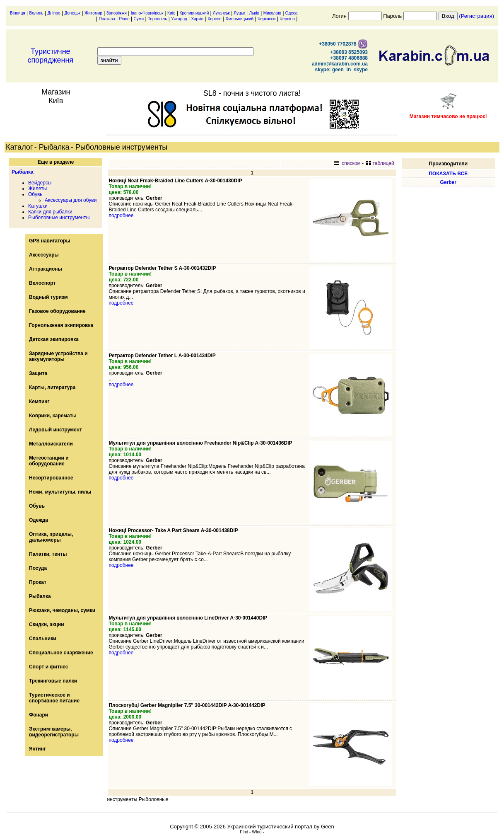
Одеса (292, 13)
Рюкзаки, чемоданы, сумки (62, 610)
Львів (254, 13)
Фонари (39, 715)
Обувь (35, 194)
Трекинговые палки (53, 681)
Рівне (124, 19)
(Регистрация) (476, 16)
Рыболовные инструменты (59, 218)
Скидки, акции (47, 625)
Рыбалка (23, 172)
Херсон (215, 19)
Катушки (38, 206)
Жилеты (37, 189)
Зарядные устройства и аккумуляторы (58, 356)
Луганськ (221, 13)
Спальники (43, 639)
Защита (38, 373)
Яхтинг (37, 749)
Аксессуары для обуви (71, 200)
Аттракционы (46, 269)
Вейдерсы (40, 183)
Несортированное (51, 478)
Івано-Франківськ (147, 13)
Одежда (39, 520)
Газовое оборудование (57, 311)
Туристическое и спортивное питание (54, 698)
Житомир (93, 13)
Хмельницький (240, 19)
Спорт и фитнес (49, 667)
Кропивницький (194, 13)
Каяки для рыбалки (50, 212)
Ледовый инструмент (55, 430)
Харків (197, 19)
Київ (171, 13)
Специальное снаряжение (61, 653)
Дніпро (54, 13)
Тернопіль (157, 19)
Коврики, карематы (53, 416)
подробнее (121, 215)
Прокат (38, 582)
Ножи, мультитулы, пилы (60, 492)
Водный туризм (48, 297)
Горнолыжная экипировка (61, 325)
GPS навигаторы (50, 241)
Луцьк (240, 13)
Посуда (38, 568)
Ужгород (179, 19)
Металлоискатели (51, 444)
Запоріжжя (117, 13)
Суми (139, 19)
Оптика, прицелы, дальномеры (51, 537)
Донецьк (72, 13)
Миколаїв (272, 13)
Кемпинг (39, 402)
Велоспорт (42, 283)
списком (347, 163)
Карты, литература (52, 387)
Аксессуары (44, 255)
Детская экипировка (54, 339)
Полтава (107, 19)
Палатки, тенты (48, 554)
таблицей (380, 163)
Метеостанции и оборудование (49, 461)
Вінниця (18, 13)
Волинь (36, 13)
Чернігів (287, 19)
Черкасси (267, 19)
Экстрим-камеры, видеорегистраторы (54, 732)
